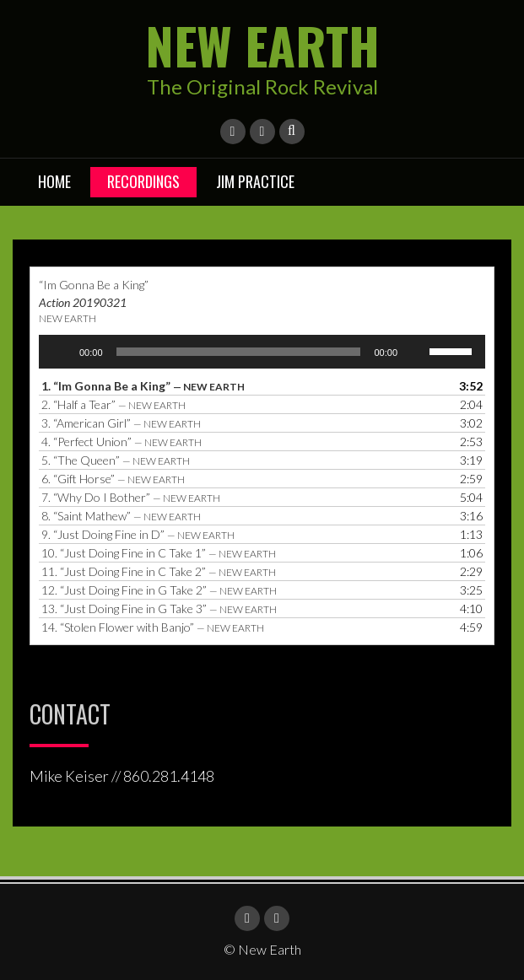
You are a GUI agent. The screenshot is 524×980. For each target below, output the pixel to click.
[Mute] (416, 352)
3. (121, 423)
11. (159, 571)
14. (153, 627)
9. (138, 534)
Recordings (143, 181)
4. (122, 442)
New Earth (262, 44)
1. (143, 386)
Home (54, 181)
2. (113, 404)
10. (159, 553)
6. (113, 479)
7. (131, 497)
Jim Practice (255, 181)
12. (159, 590)
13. (159, 608)
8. (121, 516)
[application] (262, 352)
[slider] (239, 352)
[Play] (61, 352)
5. (116, 460)
